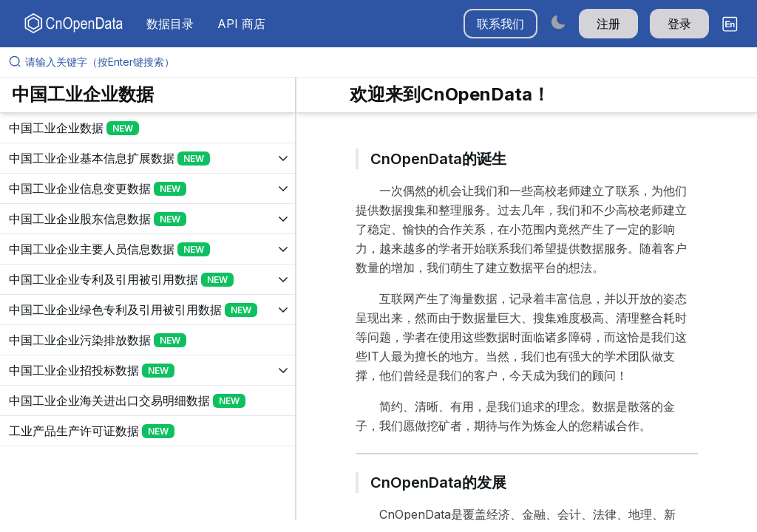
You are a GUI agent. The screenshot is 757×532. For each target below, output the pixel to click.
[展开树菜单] (147, 128)
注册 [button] (608, 24)
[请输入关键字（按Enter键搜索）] (384, 62)
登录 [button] (679, 24)
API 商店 (241, 24)
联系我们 (500, 24)
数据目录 (170, 24)
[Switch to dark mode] (558, 22)
